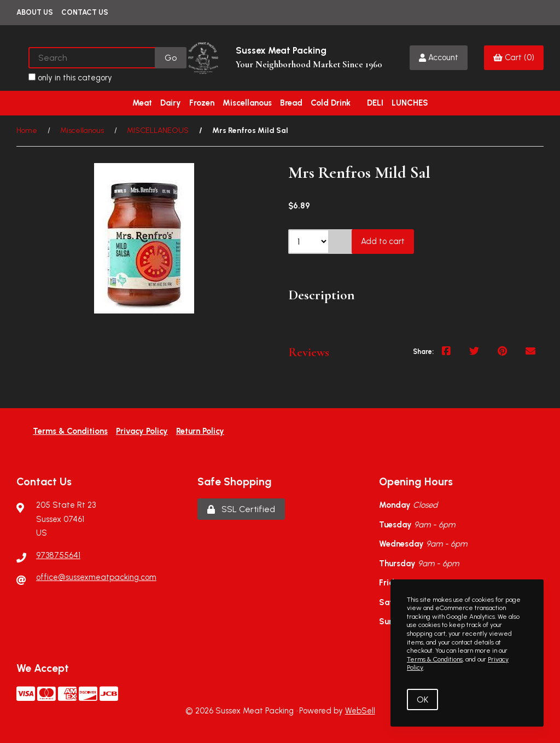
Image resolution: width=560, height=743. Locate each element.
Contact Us (85, 12)
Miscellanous (247, 103)
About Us (35, 12)
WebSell (360, 711)
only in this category (70, 78)
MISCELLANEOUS (158, 130)
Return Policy (200, 431)
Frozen (202, 103)
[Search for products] (92, 58)
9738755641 (58, 555)
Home (27, 130)
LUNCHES (410, 103)
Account (439, 57)
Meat (142, 103)
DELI (375, 103)
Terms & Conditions (70, 431)
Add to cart (383, 241)
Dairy (171, 103)
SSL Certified (241, 509)
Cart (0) (514, 57)
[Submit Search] (171, 58)
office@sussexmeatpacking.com (96, 577)
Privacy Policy (142, 431)
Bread (291, 103)
